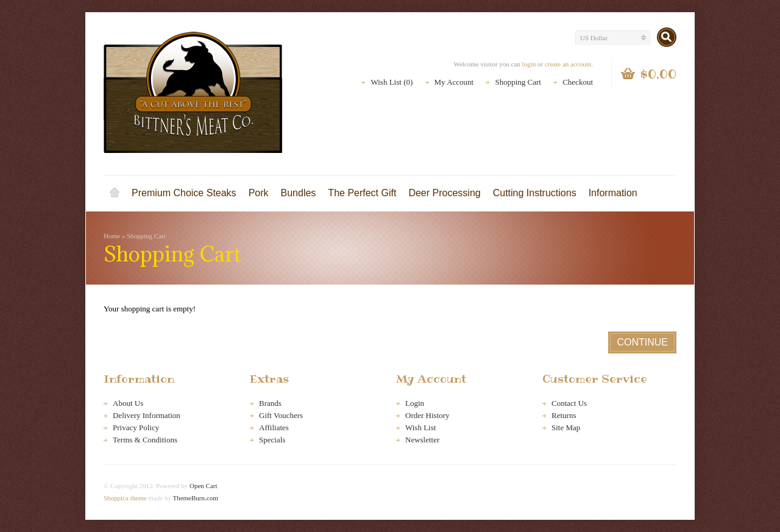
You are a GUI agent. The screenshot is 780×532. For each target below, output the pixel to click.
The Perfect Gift (362, 193)
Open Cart (204, 486)
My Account (454, 82)
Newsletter (422, 440)
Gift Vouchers (281, 415)
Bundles (299, 193)
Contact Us (569, 403)
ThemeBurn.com (195, 498)
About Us (128, 403)
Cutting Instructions (535, 193)
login (529, 64)
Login (415, 403)
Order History (427, 415)
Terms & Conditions (145, 440)
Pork (259, 193)
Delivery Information (147, 415)
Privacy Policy (136, 427)
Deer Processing (444, 193)
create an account (568, 64)
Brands (270, 403)
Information (613, 193)
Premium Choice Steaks (184, 193)
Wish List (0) (392, 82)
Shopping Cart (518, 82)
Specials (272, 440)
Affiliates (274, 427)
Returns (564, 415)
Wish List (420, 427)
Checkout (578, 82)
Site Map (566, 427)
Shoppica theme (125, 498)
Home (115, 193)
